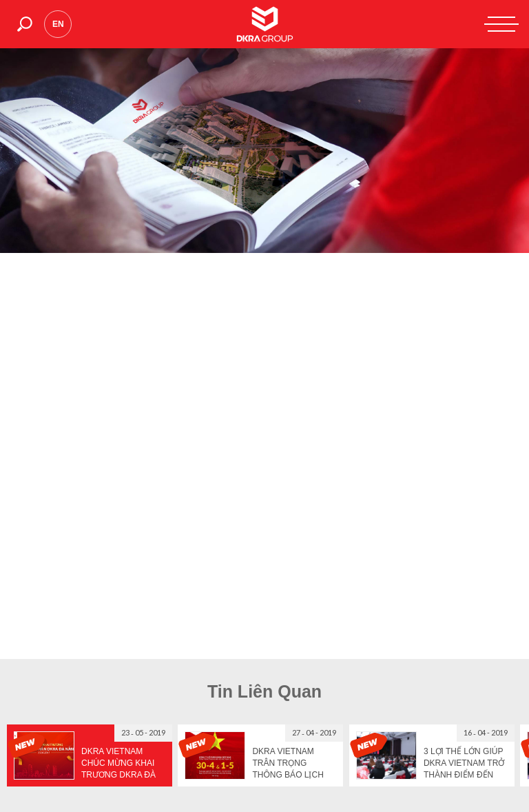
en (58, 24)
